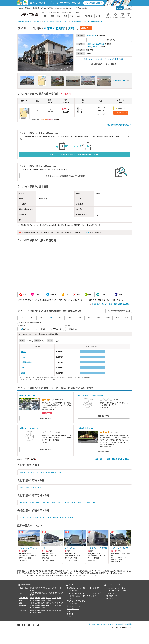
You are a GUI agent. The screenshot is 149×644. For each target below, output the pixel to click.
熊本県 (42, 517)
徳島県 (59, 605)
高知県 (43, 608)
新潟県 (32, 598)
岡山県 (38, 605)
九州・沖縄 (23, 610)
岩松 (33, 472)
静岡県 (43, 600)
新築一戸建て (81, 596)
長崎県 (89, 36)
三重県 (48, 600)
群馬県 (32, 595)
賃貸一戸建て (97, 588)
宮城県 (48, 588)
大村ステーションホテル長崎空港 (91, 395)
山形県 (59, 588)
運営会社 (92, 624)
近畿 (20, 603)
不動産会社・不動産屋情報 (76, 601)
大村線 (89, 44)
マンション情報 (72, 604)
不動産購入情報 (72, 591)
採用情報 (128, 624)
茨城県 (55, 593)
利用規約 (120, 624)
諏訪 (23, 373)
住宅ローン (71, 611)
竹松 (23, 367)
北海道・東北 (23, 588)
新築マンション (83, 593)
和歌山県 (60, 603)
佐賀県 (29, 517)
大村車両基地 (26, 362)
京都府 (43, 603)
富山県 (48, 598)
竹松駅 (95, 46)
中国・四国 (23, 605)
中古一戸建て (91, 596)
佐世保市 (47, 502)
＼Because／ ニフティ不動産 (115, 588)
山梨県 (38, 598)
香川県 (32, 608)
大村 (21, 472)
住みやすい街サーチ (74, 606)
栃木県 (61, 593)
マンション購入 (72, 593)
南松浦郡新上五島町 (27, 502)
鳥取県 (43, 605)
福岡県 (22, 517)
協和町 (22, 487)
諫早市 (61, 502)
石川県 (54, 598)
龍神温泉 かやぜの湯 (86, 428)
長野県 (43, 598)
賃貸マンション (76, 588)
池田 (28, 487)
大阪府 (32, 603)
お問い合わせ (110, 593)
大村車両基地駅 (54, 28)
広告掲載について (112, 596)
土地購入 (70, 598)
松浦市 (74, 502)
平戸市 (67, 502)
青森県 (38, 588)
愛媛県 (38, 608)
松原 (23, 357)
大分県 (49, 517)
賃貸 (69, 588)
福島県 (32, 590)
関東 (20, 593)
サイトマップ (110, 598)
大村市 (73, 28)
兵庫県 (38, 603)
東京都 (32, 593)
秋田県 (54, 588)
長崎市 (39, 502)
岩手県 (43, 588)
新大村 (24, 352)
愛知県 (32, 600)
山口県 (54, 605)
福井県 (59, 598)
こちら (87, 232)
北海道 (32, 588)
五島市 (94, 502)
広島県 (32, 605)
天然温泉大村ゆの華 (27, 395)
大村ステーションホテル (29, 428)
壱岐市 (87, 502)
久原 (39, 487)
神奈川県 (38, 593)
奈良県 (54, 603)
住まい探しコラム (73, 609)
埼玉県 (44, 593)
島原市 (54, 502)
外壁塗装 (70, 614)
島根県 (48, 605)
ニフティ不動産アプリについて (116, 591)
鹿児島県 (63, 517)
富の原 (34, 487)
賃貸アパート (87, 588)
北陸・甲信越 (23, 598)
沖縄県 (70, 517)
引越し (69, 616)
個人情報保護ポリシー (106, 624)
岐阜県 (38, 600)
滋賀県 (48, 603)
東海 (20, 600)
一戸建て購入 (71, 596)
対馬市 (81, 502)
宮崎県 (55, 517)
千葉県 (50, 593)
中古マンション (95, 593)
